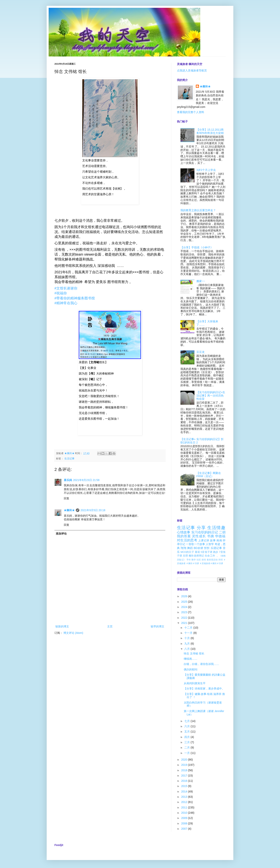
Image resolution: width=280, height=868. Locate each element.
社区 (199, 560)
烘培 (204, 560)
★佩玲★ (69, 510)
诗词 (221, 560)
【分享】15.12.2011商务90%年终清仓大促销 (210, 131)
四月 (187, 737)
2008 (185, 823)
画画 (219, 540)
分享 (201, 528)
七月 (187, 721)
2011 (185, 807)
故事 (213, 540)
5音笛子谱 (206, 552)
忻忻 (207, 548)
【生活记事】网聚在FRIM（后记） (209, 475)
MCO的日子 (187, 552)
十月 (187, 638)
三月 (187, 742)
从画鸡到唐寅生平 (195, 683)
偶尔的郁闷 (191, 669)
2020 (185, 760)
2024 (185, 607)
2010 (185, 813)
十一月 (189, 633)
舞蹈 (190, 548)
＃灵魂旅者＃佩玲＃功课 (211, 563)
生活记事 (69, 459)
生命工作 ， (212, 556)
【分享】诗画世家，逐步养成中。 (204, 689)
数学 (194, 560)
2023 (185, 612)
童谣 (197, 552)
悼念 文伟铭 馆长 (194, 653)
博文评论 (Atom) (73, 633)
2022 (185, 618)
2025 (185, 602)
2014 (185, 791)
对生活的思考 (187, 540)
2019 (185, 765)
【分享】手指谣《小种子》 (197, 247)
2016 (185, 781)
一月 (187, 753)
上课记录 (204, 540)
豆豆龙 (200, 352)
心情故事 (184, 532)
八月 (187, 649)
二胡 (222, 532)
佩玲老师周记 (196, 556)
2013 (185, 797)
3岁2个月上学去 (206, 170)
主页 (110, 626)
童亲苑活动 (212, 560)
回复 (66, 498)
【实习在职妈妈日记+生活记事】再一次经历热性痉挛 (211, 396)
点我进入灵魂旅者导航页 (192, 70)
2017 (185, 776)
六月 (187, 726)
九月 (187, 644)
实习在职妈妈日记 (205, 532)
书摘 (211, 536)
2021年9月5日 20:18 (93, 510)
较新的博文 (62, 626)
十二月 (189, 628)
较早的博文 (157, 626)
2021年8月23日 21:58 (86, 480)
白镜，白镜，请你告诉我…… (201, 664)
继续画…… (191, 659)
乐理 (185, 556)
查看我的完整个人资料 (191, 112)
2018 (185, 770)
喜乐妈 (68, 480)
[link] (66, 288)
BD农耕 (198, 548)
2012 (185, 802)
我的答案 (184, 536)
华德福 (220, 536)
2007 (185, 829)
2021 (185, 623)
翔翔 (183, 548)
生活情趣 (216, 528)
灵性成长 (199, 536)
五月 (187, 732)
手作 (189, 560)
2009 (185, 818)
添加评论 (61, 534)
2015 (185, 786)
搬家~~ (201, 281)
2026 (185, 596)
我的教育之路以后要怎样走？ (198, 210)
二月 (187, 748)
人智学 (210, 544)
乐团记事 (216, 548)
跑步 (216, 552)
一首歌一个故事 (195, 544)
